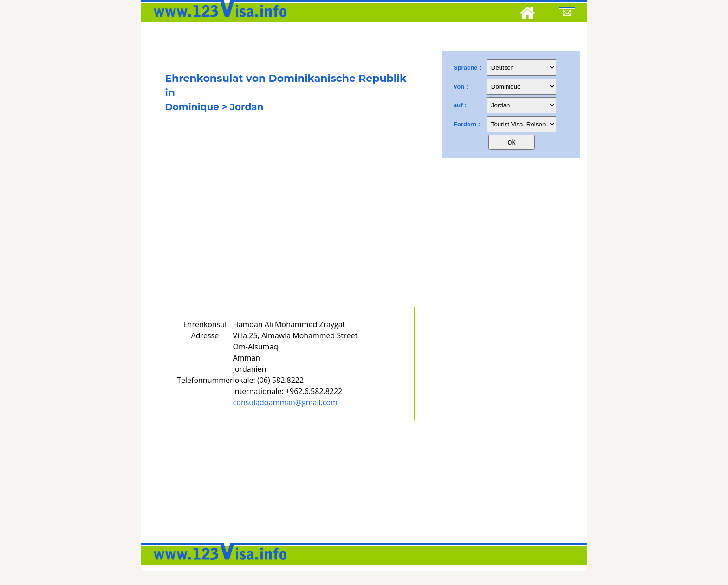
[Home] (527, 14)
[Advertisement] (290, 222)
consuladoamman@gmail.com (285, 402)
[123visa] (218, 20)
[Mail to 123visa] (567, 14)
